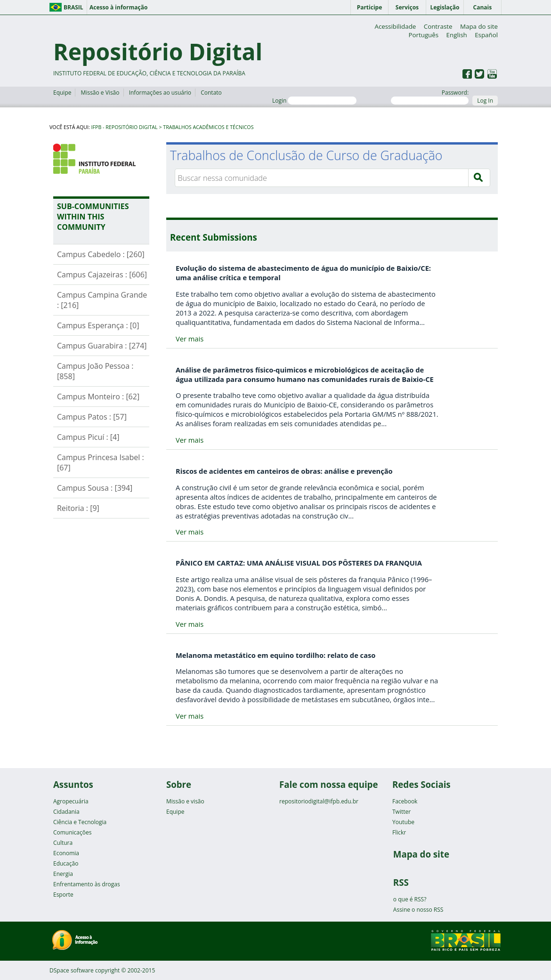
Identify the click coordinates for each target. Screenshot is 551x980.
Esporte (63, 895)
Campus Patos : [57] (92, 417)
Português (423, 35)
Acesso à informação (118, 7)
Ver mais (190, 339)
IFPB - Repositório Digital (125, 127)
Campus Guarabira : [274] (102, 346)
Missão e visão (185, 801)
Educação (66, 863)
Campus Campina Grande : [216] (102, 300)
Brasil (73, 7)
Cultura (63, 843)
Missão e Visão (100, 93)
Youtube (403, 822)
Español (486, 35)
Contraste (438, 26)
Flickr (399, 832)
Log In (485, 101)
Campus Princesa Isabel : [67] (101, 462)
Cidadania (66, 812)
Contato (211, 93)
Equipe (62, 93)
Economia (66, 853)
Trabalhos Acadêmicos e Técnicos (208, 127)
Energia (63, 874)
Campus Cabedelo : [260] (101, 254)
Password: (430, 97)
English (457, 35)
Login (314, 101)
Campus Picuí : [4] (88, 437)
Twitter (401, 812)
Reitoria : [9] (78, 508)
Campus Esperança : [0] (98, 325)
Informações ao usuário (160, 93)
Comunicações (72, 832)
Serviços (407, 7)
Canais (483, 7)
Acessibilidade (395, 26)
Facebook (405, 801)
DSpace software (72, 970)
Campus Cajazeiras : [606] (102, 275)
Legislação (445, 7)
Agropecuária (71, 801)
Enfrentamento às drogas (87, 884)
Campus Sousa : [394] (95, 488)
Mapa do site (479, 26)
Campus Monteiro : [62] (98, 397)
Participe (370, 7)
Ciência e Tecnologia (80, 822)
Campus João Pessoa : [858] (95, 371)
